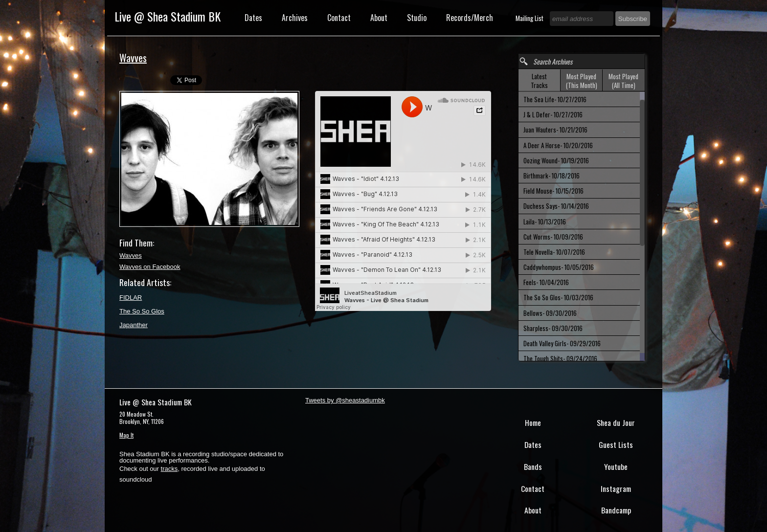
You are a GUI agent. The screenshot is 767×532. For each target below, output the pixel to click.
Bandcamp (616, 510)
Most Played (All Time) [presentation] (623, 81)
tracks (169, 469)
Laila (545, 222)
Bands (533, 466)
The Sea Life (555, 99)
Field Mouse (553, 191)
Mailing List (530, 18)
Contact (339, 18)
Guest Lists (616, 444)
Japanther (134, 325)
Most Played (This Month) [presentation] (582, 81)
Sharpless (553, 328)
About (379, 18)
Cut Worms (553, 237)
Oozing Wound (556, 160)
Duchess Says (556, 206)
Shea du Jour (616, 422)
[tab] (540, 80)
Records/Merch (470, 18)
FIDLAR (131, 298)
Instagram (616, 488)
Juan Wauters (555, 130)
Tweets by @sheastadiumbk (345, 400)
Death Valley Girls (562, 343)
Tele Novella (554, 252)
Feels (546, 282)
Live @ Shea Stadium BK (168, 16)
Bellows (550, 313)
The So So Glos (142, 311)
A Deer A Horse (558, 145)
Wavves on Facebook (150, 267)
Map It (126, 435)
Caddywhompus (559, 267)
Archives (295, 18)
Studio (417, 18)
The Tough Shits (560, 358)
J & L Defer (553, 114)
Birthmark (552, 176)
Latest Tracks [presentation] (539, 81)
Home (533, 422)
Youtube (616, 466)
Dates (253, 18)
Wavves (131, 255)
